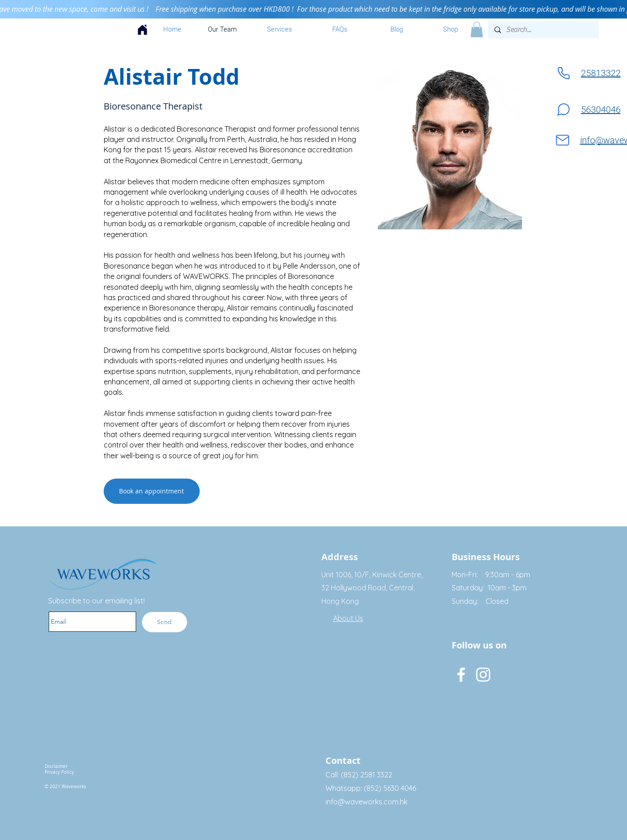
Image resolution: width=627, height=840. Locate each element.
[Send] (165, 622)
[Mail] (563, 140)
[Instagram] (483, 675)
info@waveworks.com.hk (366, 802)
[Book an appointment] (152, 491)
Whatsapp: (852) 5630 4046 (371, 788)
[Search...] (543, 30)
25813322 (601, 73)
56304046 (601, 110)
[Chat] (564, 110)
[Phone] (564, 73)
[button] (477, 30)
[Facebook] (461, 675)
